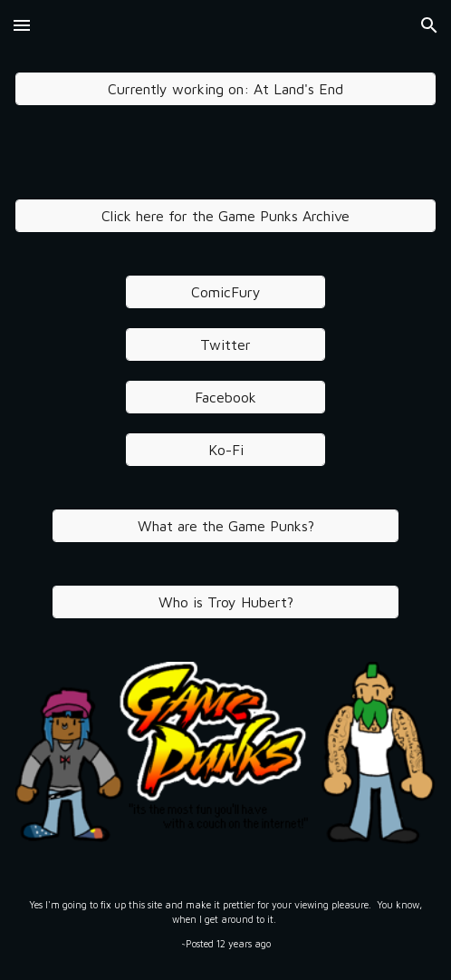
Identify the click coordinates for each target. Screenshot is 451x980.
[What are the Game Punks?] (225, 526)
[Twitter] (225, 344)
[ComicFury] (225, 292)
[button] (22, 25)
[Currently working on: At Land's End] (225, 89)
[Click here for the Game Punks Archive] (225, 216)
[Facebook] (225, 397)
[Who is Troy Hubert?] (225, 602)
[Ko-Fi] (225, 450)
